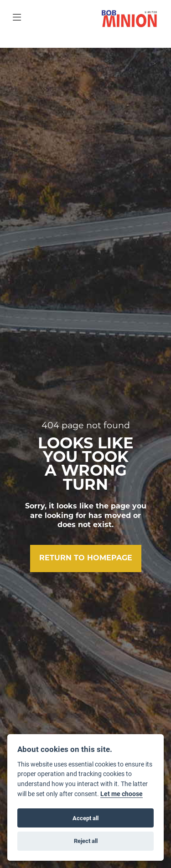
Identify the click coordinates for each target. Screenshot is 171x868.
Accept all (85, 818)
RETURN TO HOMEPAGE (86, 558)
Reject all (86, 841)
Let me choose (122, 794)
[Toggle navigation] (17, 18)
